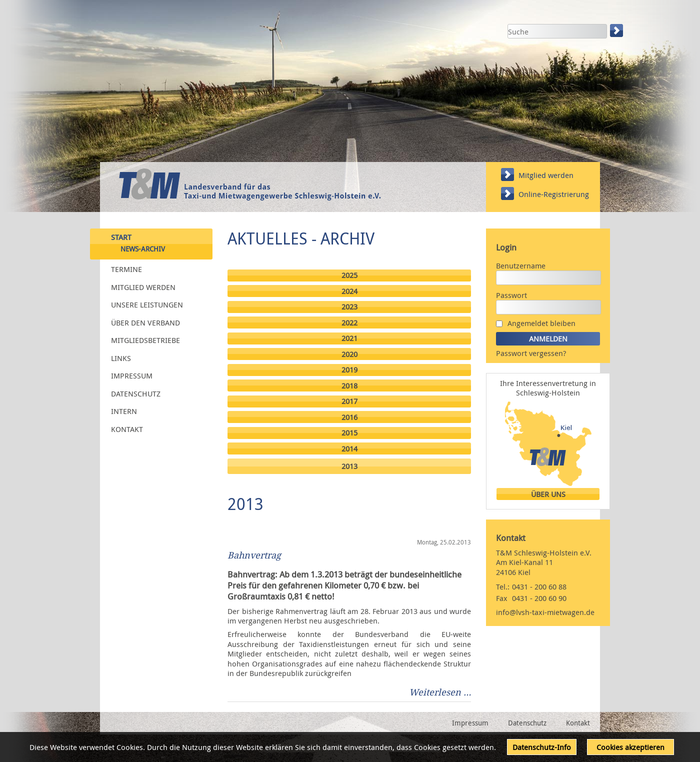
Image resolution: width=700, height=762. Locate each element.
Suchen (617, 30)
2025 (349, 275)
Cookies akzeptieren (630, 747)
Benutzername (521, 265)
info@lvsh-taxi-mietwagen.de (545, 612)
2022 (349, 323)
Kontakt (127, 428)
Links (121, 357)
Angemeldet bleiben (541, 323)
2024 (349, 291)
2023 (349, 307)
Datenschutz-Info (542, 747)
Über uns (548, 494)
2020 (349, 354)
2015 (349, 433)
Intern (124, 411)
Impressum (132, 375)
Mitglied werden (546, 175)
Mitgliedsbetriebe (145, 340)
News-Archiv (143, 249)
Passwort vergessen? (531, 353)
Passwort (511, 295)
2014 (349, 449)
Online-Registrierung (554, 194)
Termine (126, 269)
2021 (349, 338)
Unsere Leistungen (147, 304)
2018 (349, 386)
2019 (349, 370)
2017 (349, 401)
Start (121, 236)
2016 (349, 417)
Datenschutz (136, 393)
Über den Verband (145, 322)
